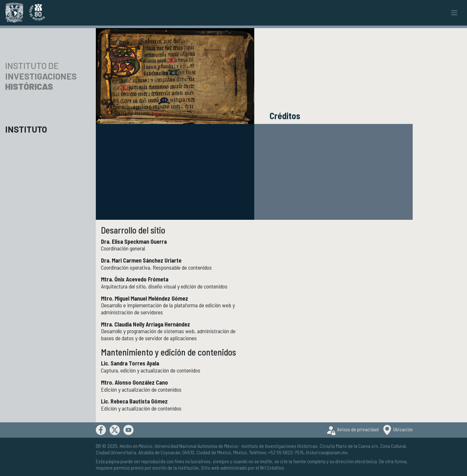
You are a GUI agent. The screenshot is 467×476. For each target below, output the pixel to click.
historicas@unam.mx (327, 452)
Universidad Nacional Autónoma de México (196, 446)
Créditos (276, 468)
